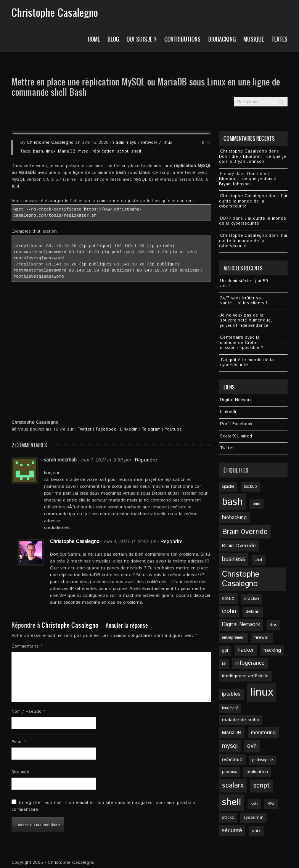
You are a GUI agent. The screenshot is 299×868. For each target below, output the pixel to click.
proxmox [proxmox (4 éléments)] (229, 772)
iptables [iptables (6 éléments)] (231, 694)
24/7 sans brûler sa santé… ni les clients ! (244, 301)
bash (38, 151)
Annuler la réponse (127, 625)
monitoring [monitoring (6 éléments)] (263, 733)
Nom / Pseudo (28, 712)
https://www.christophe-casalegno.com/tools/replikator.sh (78, 212)
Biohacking (222, 39)
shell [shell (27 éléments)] (231, 802)
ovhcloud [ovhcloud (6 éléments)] (232, 760)
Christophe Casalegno (50, 143)
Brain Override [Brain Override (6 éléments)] (239, 546)
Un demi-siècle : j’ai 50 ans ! (244, 284)
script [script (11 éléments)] (261, 786)
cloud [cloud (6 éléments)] (228, 598)
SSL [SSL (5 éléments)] (271, 804)
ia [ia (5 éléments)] (224, 663)
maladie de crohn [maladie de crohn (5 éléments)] (241, 720)
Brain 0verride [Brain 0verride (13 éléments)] (245, 532)
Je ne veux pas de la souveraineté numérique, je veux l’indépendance (246, 321)
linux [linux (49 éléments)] (262, 692)
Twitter (85, 429)
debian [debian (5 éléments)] (253, 612)
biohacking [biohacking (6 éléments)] (234, 518)
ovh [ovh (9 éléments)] (252, 746)
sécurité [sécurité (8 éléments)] (232, 831)
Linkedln (229, 412)
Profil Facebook (236, 424)
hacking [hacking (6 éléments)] (272, 650)
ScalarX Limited (236, 436)
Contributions (182, 39)
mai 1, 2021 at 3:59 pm (106, 460)
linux (51, 151)
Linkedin (129, 429)
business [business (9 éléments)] (234, 559)
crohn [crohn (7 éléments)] (229, 611)
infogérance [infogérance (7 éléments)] (250, 663)
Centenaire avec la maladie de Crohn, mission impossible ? (242, 343)
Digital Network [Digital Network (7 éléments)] (241, 625)
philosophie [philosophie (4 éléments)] (262, 760)
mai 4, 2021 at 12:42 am (130, 542)
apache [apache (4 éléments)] (228, 487)
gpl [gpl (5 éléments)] (225, 650)
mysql (84, 151)
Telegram (151, 429)
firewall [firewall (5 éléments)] (262, 637)
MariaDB (67, 151)
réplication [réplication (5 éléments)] (257, 772)
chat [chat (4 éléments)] (259, 560)
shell (136, 151)
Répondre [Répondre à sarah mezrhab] (146, 460)
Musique (254, 39)
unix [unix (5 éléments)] (256, 831)
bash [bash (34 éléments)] (232, 502)
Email (19, 742)
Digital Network (236, 400)
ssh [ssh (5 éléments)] (254, 804)
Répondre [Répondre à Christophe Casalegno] (172, 542)
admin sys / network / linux (144, 143)
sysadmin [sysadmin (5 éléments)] (253, 817)
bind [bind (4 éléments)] (256, 504)
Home (94, 39)
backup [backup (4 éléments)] (250, 487)
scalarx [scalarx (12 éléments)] (233, 786)
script (123, 151)
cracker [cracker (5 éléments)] (252, 599)
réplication (103, 151)
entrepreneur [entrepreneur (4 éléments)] (233, 638)
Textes (280, 39)
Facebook (106, 429)
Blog (113, 39)
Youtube (173, 429)
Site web (20, 772)
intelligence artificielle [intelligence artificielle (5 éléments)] (245, 676)
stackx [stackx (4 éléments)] (228, 818)
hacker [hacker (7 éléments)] (246, 650)
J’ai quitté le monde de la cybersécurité (253, 201)
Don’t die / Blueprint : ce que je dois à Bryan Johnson (252, 159)
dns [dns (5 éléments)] (273, 625)
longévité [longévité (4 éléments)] (230, 708)
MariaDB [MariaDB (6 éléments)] (232, 733)
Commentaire (27, 646)
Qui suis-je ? (142, 39)
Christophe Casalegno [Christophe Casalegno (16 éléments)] (241, 579)
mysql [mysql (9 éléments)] (230, 746)
